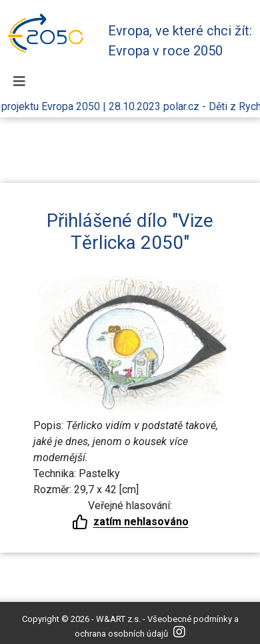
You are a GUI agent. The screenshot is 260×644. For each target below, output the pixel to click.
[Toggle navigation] (19, 81)
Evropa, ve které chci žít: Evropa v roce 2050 (180, 41)
